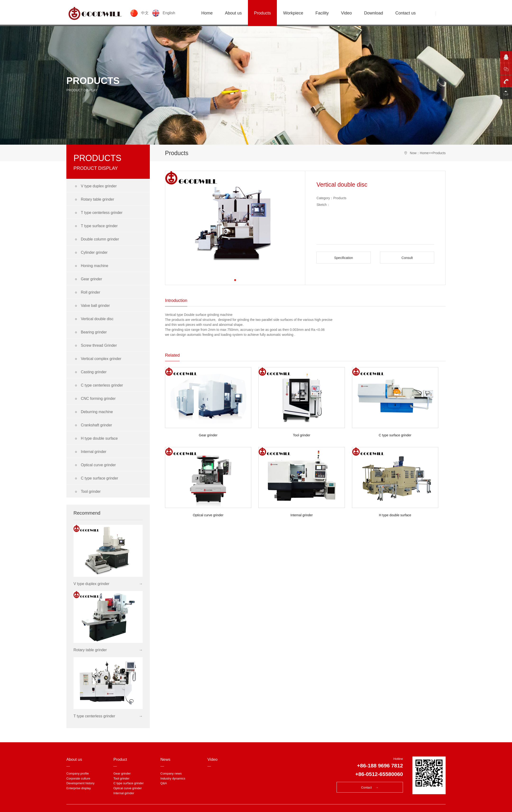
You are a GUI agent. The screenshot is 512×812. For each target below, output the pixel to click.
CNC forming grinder (95, 399)
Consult (407, 258)
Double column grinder (96, 239)
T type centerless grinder (98, 213)
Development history (80, 783)
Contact (370, 787)
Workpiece (293, 13)
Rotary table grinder (94, 200)
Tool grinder (87, 492)
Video (347, 13)
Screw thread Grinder (95, 346)
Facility (322, 13)
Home (207, 13)
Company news (171, 773)
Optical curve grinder (95, 465)
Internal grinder (90, 452)
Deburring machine (93, 412)
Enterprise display (79, 788)
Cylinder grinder (91, 253)
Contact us (406, 13)
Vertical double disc (94, 319)
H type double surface (96, 439)
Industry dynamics (173, 778)
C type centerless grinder (98, 385)
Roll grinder (87, 293)
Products (263, 13)
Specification (344, 258)
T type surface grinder (96, 226)
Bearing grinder (90, 332)
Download (374, 13)
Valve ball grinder (92, 306)
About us (233, 13)
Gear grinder (88, 279)
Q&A (164, 783)
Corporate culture (78, 778)
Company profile (78, 773)
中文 (140, 13)
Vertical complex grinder (97, 359)
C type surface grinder (96, 478)
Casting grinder (90, 372)
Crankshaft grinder (93, 425)
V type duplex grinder (95, 186)
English (164, 13)
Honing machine (91, 266)
